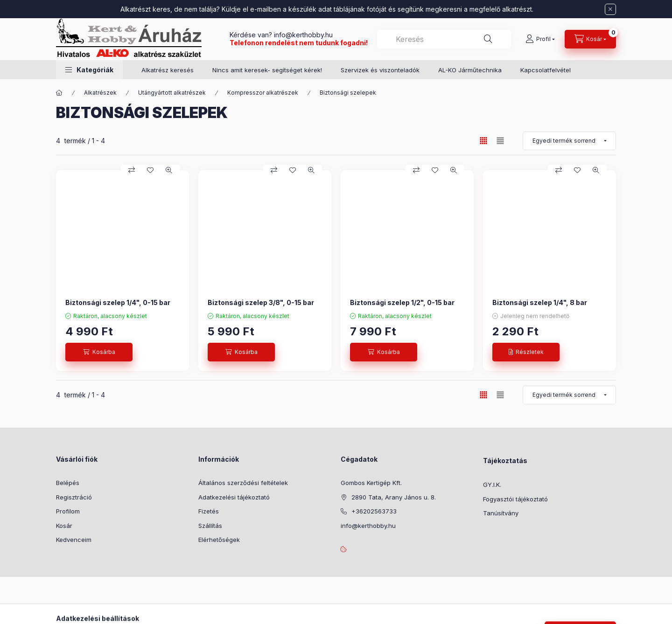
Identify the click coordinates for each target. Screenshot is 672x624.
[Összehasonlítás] (132, 170)
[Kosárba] (99, 352)
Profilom (68, 511)
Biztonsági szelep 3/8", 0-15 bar (261, 302)
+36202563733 (374, 511)
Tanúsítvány (501, 513)
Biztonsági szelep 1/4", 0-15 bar (118, 302)
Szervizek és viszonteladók (380, 70)
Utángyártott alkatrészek (172, 93)
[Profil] (540, 39)
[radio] (500, 141)
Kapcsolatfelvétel (546, 70)
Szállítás (210, 526)
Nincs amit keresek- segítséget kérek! (267, 70)
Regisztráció (74, 497)
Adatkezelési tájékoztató (234, 497)
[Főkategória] (59, 93)
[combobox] (444, 39)
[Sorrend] (569, 141)
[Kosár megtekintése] (590, 39)
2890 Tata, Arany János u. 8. (394, 497)
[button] (89, 70)
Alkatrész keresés (168, 70)
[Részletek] (526, 352)
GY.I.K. (492, 485)
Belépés (68, 483)
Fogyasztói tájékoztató (515, 499)
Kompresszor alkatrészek (263, 93)
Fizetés (209, 511)
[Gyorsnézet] (169, 170)
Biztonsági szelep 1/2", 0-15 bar (402, 302)
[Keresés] (488, 39)
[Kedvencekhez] (150, 170)
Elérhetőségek (219, 540)
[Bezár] (610, 9)
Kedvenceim (74, 540)
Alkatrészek (100, 93)
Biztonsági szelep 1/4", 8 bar (540, 302)
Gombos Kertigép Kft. (371, 483)
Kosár (64, 526)
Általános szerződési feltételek (243, 483)
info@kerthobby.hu (302, 35)
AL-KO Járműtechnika (470, 70)
